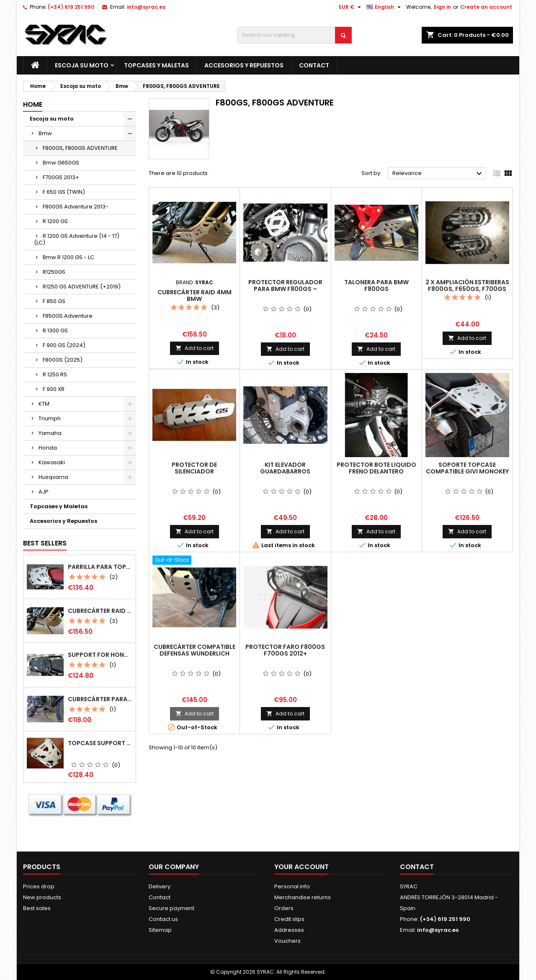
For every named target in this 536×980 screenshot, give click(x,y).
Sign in (442, 7)
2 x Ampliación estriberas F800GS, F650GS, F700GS (467, 286)
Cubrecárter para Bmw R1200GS (100, 699)
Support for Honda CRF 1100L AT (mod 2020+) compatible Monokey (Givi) (100, 655)
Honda (48, 448)
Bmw (45, 133)
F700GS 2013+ (61, 177)
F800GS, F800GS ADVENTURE (80, 148)
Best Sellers (45, 543)
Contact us (163, 919)
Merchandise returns (303, 897)
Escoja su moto (82, 65)
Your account (301, 867)
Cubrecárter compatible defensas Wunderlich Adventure (195, 653)
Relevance (438, 174)
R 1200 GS (55, 221)
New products (42, 897)
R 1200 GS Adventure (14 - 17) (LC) (77, 239)
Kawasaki (52, 462)
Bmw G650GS (61, 163)
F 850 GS (54, 301)
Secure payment (171, 908)
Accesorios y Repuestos (244, 65)
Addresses (289, 930)
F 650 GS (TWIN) (64, 192)
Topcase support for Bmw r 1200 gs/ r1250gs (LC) (100, 743)
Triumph (50, 418)
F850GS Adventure (68, 316)
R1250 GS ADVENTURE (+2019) (82, 287)
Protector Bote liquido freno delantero (376, 468)
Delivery (160, 886)
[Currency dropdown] (351, 7)
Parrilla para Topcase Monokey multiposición (100, 567)
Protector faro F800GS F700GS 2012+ (285, 650)
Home (33, 104)
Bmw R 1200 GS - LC (68, 257)
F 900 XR (54, 389)
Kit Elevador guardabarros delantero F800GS (285, 471)
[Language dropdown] (385, 7)
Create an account (486, 7)
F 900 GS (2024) (64, 345)
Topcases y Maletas (156, 65)
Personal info (292, 886)
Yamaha (50, 433)
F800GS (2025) (63, 360)
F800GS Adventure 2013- (76, 207)
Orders (284, 908)
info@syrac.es (146, 7)
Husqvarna (53, 477)
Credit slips (289, 919)
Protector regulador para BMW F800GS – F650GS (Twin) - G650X (285, 289)
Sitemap (160, 930)
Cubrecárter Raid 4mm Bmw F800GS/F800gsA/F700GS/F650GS (100, 611)
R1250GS (54, 272)
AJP (44, 492)
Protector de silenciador (194, 468)
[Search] (295, 35)
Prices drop (39, 886)
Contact (314, 65)
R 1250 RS (55, 374)
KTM (44, 404)
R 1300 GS (55, 331)
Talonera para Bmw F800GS (376, 286)
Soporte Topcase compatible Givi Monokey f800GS (467, 471)
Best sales (37, 908)
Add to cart (195, 348)
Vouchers (287, 941)
